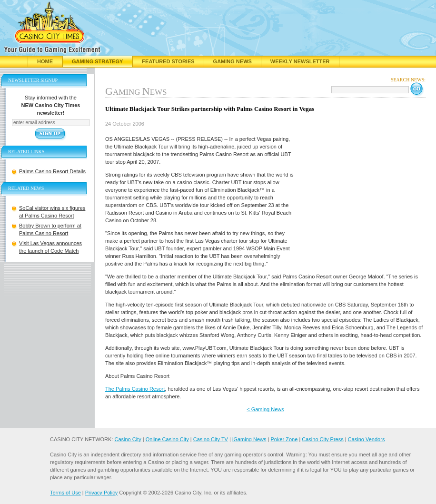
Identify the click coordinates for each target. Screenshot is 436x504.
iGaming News (249, 439)
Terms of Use (65, 493)
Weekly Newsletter (300, 61)
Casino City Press (322, 439)
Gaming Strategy (97, 61)
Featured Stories (168, 61)
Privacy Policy (101, 493)
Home (45, 61)
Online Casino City (167, 439)
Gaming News (233, 61)
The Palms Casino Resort (135, 389)
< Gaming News (265, 409)
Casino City (128, 439)
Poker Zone (284, 439)
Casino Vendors (367, 439)
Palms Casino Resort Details (52, 171)
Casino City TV (211, 439)
